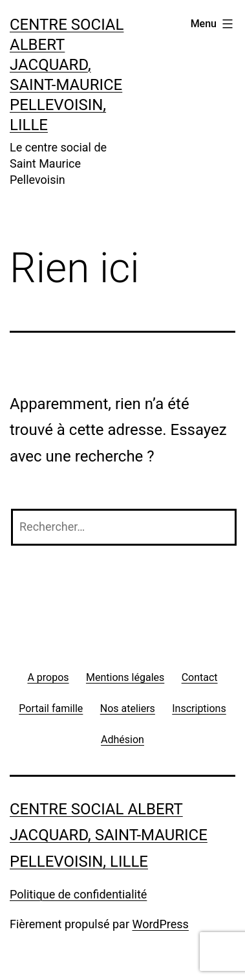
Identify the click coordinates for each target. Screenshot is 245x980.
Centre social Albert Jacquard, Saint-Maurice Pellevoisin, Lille (109, 836)
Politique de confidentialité (78, 894)
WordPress (160, 924)
